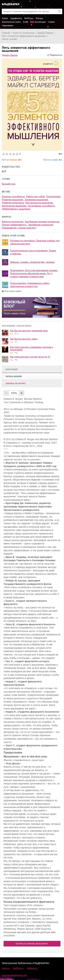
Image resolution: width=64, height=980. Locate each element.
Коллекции (40, 22)
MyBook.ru (32, 968)
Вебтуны (29, 18)
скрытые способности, (14, 197)
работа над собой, (36, 197)
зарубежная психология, (41, 225)
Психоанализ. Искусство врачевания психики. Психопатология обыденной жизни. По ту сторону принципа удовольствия (34, 273)
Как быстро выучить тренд (24, 339)
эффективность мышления (16, 209)
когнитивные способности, (42, 206)
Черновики (8, 26)
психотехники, (54, 197)
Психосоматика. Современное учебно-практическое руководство (30, 285)
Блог (25, 22)
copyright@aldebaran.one (14, 975)
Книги (5, 18)
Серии (51, 22)
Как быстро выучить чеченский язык (29, 331)
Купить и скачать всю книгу (32, 944)
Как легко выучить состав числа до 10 (30, 357)
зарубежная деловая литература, (42, 222)
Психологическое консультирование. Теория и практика (33, 252)
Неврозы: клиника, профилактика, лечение (32, 262)
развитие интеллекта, (13, 203)
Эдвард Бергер (45, 33)
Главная (6, 33)
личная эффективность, (15, 225)
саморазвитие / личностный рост (19, 228)
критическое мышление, (15, 206)
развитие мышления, (13, 200)
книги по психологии (24, 33)
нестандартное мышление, (39, 203)
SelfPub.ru (18, 968)
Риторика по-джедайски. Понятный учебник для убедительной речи (35, 242)
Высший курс (9, 184)
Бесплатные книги (11, 22)
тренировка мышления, (37, 200)
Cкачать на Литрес (16, 383)
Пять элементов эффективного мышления (24, 36)
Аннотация (12, 369)
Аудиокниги (16, 18)
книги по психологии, (13, 222)
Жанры (39, 18)
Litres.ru (6, 968)
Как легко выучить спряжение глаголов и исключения (31, 348)
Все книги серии (13, 291)
